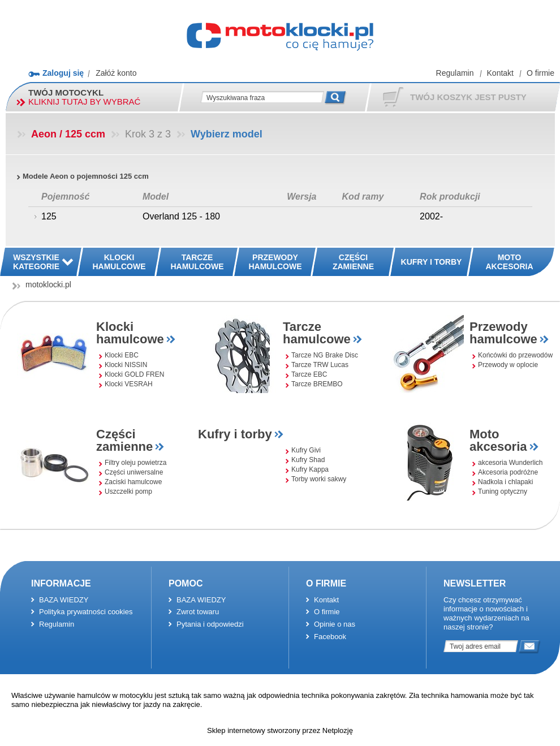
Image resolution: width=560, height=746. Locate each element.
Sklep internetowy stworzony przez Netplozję (280, 730)
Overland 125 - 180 (181, 216)
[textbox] (262, 97)
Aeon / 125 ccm (68, 134)
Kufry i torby (235, 434)
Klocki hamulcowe (130, 333)
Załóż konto (116, 73)
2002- (431, 216)
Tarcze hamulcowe (317, 333)
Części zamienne (124, 440)
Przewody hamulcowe (503, 333)
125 (49, 216)
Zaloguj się (63, 73)
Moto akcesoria (498, 440)
